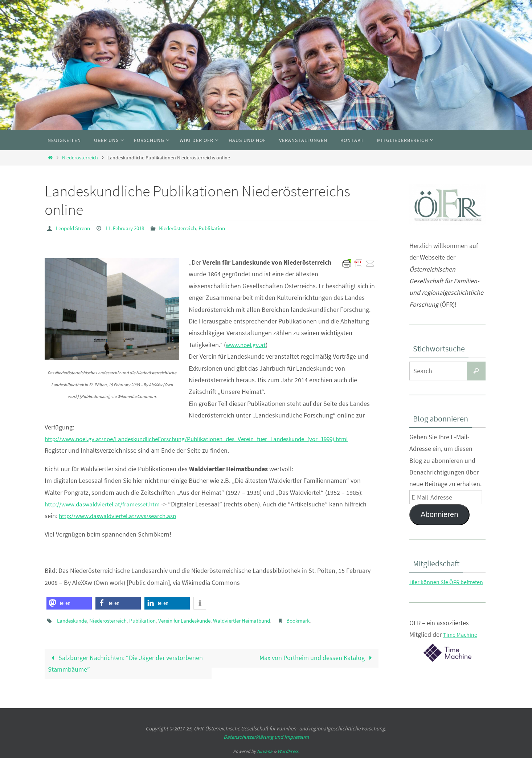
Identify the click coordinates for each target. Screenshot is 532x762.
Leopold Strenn (75, 228)
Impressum (296, 740)
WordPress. (288, 755)
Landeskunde (74, 620)
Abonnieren (439, 514)
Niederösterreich (80, 158)
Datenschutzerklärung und (254, 740)
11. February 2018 (131, 228)
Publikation (225, 228)
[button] (69, 603)
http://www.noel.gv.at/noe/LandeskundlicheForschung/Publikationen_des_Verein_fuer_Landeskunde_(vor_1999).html (208, 438)
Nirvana (265, 755)
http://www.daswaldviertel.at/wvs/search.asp (121, 515)
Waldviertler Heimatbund (259, 620)
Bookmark (319, 620)
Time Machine (462, 646)
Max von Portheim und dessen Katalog (317, 657)
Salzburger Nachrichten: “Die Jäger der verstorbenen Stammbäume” (125, 663)
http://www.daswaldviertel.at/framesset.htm (106, 504)
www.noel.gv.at (247, 344)
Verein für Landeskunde (197, 620)
